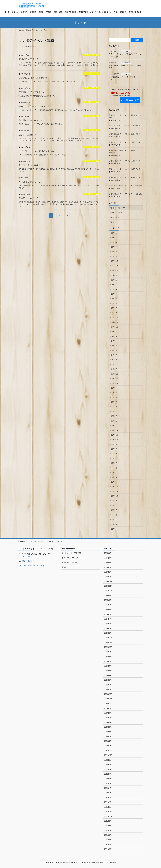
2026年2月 (113, 252)
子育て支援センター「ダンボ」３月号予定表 (124, 161)
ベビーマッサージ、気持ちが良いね (36, 151)
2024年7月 (113, 341)
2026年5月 (113, 238)
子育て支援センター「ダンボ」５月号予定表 (124, 142)
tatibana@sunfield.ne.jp (34, 565)
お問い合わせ (61, 541)
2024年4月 (113, 355)
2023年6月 (113, 402)
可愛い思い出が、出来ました (33, 78)
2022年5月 (113, 463)
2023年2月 (113, 421)
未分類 (112, 222)
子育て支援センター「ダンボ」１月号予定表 (124, 177)
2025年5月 (113, 294)
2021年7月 (113, 510)
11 (63, 216)
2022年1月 (113, 482)
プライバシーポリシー (36, 541)
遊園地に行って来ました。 (32, 120)
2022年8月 (113, 449)
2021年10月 (114, 496)
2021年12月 (114, 487)
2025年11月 (114, 266)
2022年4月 (113, 468)
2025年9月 (113, 275)
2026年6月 (113, 233)
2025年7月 (113, 285)
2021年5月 (113, 519)
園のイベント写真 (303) (70, 558)
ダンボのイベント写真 (91, 55)
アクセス (50, 541)
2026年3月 (113, 247)
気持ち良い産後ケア (29, 59)
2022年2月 (113, 477)
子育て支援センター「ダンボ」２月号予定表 (124, 169)
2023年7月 (113, 397)
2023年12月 (114, 374)
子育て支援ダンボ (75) (70, 562)
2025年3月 (113, 303)
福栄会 (22, 541)
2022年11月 (114, 435)
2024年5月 (113, 350)
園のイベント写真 (116, 213)
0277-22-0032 (29, 556)
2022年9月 (113, 444)
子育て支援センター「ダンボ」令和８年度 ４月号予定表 (125, 151)
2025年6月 (113, 289)
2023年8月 (113, 393)
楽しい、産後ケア (27, 135)
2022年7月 (113, 454)
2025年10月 (114, 270)
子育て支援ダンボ (126, 51)
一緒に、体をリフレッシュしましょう (37, 106)
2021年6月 (113, 515)
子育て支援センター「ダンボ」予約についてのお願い (125, 55)
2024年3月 (113, 360)
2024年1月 (113, 369)
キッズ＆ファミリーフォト (32, 182)
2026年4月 (113, 242)
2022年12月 (114, 430)
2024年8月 (113, 336)
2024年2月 (113, 364)
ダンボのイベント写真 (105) (72, 553)
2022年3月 (113, 473)
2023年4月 (113, 411)
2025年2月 (113, 308)
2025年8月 (113, 280)
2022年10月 (114, 440)
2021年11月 (114, 491)
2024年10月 (114, 327)
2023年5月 (113, 407)
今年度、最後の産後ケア (31, 165)
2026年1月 (113, 256)
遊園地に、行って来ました (32, 92)
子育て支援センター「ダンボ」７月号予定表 (125, 67)
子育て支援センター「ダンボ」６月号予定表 (125, 78)
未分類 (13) (66, 567)
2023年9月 (113, 388)
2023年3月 (113, 416)
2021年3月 (113, 529)
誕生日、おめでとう (29, 198)
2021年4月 (113, 524)
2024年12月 (114, 317)
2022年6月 (113, 458)
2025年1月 (113, 313)
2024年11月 (114, 322)
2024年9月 (113, 332)
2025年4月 (113, 299)
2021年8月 (113, 505)
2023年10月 (114, 383)
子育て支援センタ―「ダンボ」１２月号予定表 (125, 186)
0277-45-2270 (29, 561)
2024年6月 (113, 346)
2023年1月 (113, 426)
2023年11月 (114, 379)
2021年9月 (113, 501)
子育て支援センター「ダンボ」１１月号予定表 (125, 194)
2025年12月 (114, 261)
